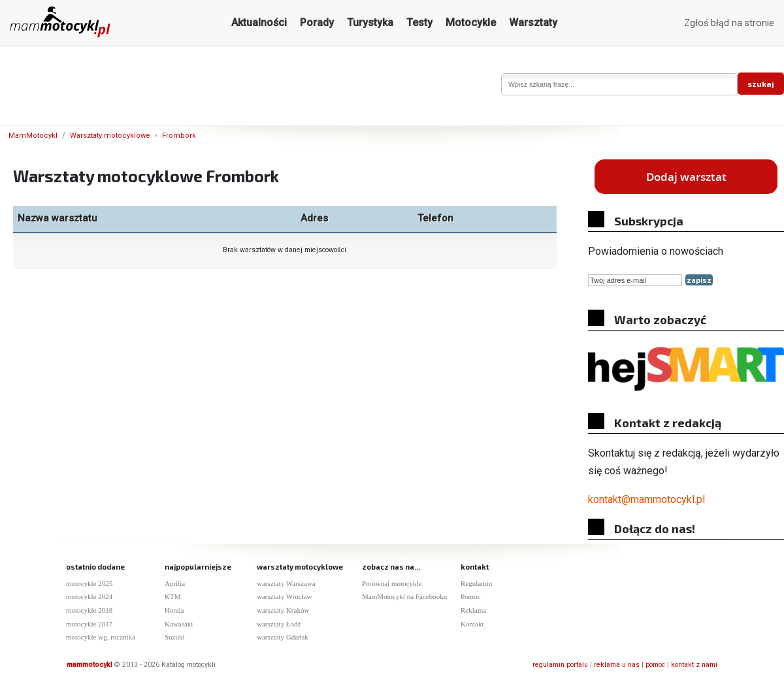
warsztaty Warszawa (286, 583)
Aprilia (175, 583)
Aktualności (259, 23)
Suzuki (175, 637)
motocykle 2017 (89, 624)
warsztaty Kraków (283, 610)
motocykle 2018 (89, 610)
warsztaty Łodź (279, 624)
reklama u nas (617, 665)
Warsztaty (533, 23)
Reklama (473, 610)
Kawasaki (179, 624)
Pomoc (471, 596)
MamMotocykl (33, 136)
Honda (174, 610)
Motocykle (471, 23)
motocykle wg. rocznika (101, 637)
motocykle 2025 (89, 583)
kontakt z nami (694, 665)
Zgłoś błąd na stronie (729, 23)
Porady (317, 23)
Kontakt (472, 624)
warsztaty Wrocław (285, 596)
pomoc (655, 665)
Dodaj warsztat (686, 177)
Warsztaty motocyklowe (110, 136)
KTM (172, 596)
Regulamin (476, 583)
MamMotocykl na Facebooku (404, 596)
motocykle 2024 (89, 596)
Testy (419, 23)
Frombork (179, 136)
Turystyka (370, 23)
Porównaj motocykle (392, 583)
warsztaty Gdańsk (283, 637)
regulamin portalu (560, 665)
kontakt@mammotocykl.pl (646, 499)
